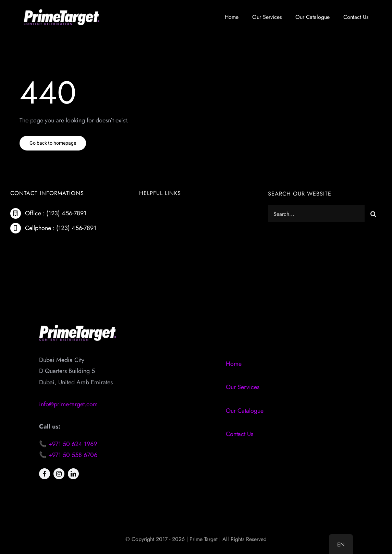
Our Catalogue (245, 411)
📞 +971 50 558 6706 (68, 455)
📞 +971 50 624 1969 (68, 444)
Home (234, 364)
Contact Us (240, 434)
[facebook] (45, 474)
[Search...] (316, 215)
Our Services (243, 387)
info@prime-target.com (68, 404)
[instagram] (59, 474)
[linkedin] (73, 474)
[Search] (373, 215)
